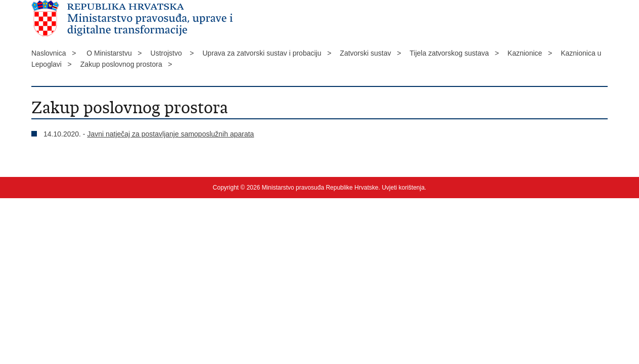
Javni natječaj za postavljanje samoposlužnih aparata (170, 134)
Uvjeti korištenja (403, 188)
